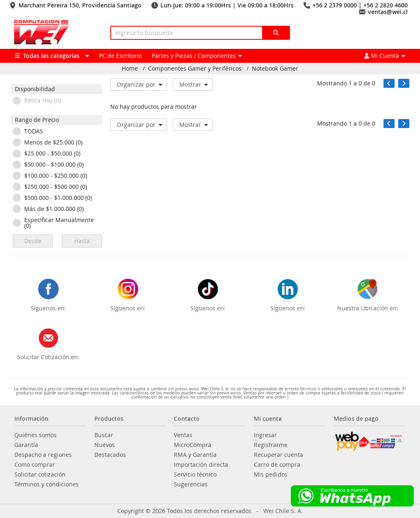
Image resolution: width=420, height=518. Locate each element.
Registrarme (271, 445)
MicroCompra (193, 445)
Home (130, 69)
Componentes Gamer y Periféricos (195, 69)
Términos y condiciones (47, 484)
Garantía (26, 445)
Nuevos (105, 445)
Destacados (110, 455)
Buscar (104, 435)
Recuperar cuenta (278, 455)
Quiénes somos (35, 435)
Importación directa (201, 465)
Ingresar (265, 435)
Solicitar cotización (40, 474)
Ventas (183, 435)
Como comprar (35, 465)
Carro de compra (277, 465)
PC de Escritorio (120, 56)
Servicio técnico (195, 474)
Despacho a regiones (43, 455)
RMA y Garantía (195, 455)
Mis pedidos (271, 474)
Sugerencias (191, 484)
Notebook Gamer (275, 69)
